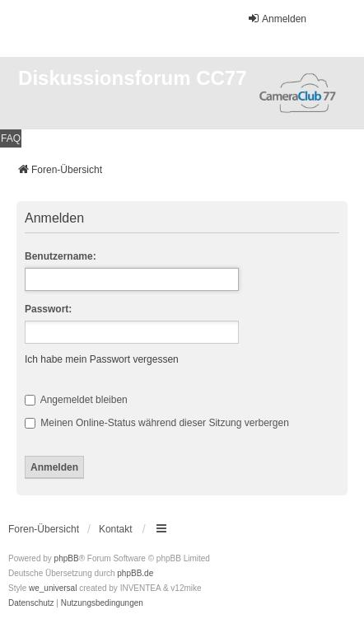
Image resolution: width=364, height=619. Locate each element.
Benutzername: (61, 256)
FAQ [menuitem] (11, 138)
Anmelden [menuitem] (277, 19)
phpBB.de (135, 573)
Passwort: (48, 309)
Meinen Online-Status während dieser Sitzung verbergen (157, 423)
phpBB (67, 558)
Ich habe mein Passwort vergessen (102, 359)
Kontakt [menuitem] (116, 529)
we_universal (53, 588)
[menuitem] (31, 603)
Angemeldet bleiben (76, 400)
